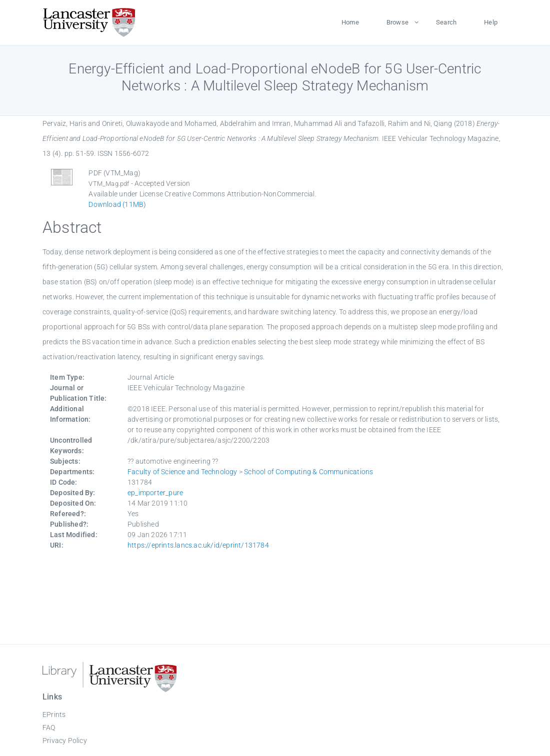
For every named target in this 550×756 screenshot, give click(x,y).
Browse (397, 22)
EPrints (54, 715)
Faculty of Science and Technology (182, 472)
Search (446, 22)
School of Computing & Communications (308, 472)
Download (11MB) (117, 204)
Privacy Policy (65, 741)
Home (350, 22)
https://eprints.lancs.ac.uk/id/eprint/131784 (198, 545)
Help (491, 22)
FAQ (49, 728)
